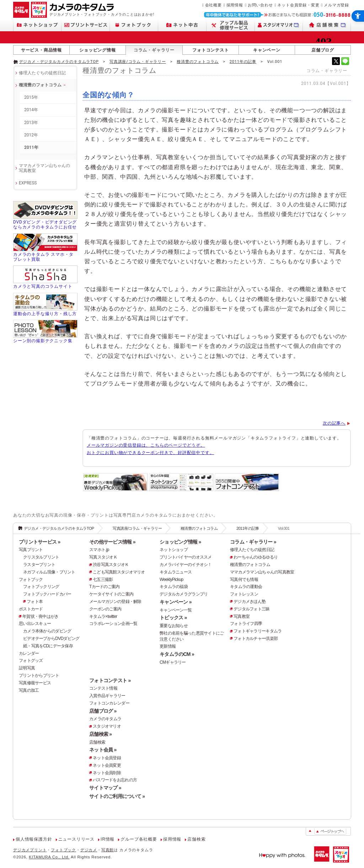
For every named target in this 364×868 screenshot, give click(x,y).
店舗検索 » (100, 734)
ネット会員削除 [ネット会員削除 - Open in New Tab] (107, 773)
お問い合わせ (260, 5)
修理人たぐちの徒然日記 (42, 73)
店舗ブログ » (103, 711)
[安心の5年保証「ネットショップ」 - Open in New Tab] (181, 490)
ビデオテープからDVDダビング (51, 638)
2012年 (31, 135)
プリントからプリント (39, 675)
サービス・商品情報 (41, 50)
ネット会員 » (103, 750)
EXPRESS (28, 183)
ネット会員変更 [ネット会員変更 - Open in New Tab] (107, 765)
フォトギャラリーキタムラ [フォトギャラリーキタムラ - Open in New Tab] (258, 631)
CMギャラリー (173, 662)
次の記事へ (334, 423)
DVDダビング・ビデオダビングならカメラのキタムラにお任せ (45, 225)
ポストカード (31, 609)
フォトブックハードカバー (47, 594)
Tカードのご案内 (105, 587)
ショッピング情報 (97, 50)
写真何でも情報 (244, 579)
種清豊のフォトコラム (198, 62)
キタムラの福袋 (174, 587)
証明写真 (27, 668)
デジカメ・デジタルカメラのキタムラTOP (59, 62)
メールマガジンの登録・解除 (115, 602)
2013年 (31, 123)
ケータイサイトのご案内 (111, 594)
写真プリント (31, 550)
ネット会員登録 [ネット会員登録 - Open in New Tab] (107, 758)
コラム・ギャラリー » (253, 542)
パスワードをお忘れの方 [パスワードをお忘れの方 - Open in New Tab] (115, 780)
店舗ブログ (323, 50)
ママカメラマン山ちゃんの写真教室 (262, 572)
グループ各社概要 (139, 839)
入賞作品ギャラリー (107, 696)
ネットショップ (174, 550)
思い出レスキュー (35, 624)
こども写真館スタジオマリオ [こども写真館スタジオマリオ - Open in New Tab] (119, 572)
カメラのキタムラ (105, 719)
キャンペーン (267, 50)
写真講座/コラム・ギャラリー (138, 62)
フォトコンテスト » (110, 680)
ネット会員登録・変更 (298, 5)
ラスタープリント (39, 565)
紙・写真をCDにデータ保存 (48, 646)
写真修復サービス (35, 683)
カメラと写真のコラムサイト (43, 286)
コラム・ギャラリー (154, 50)
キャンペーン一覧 (176, 610)
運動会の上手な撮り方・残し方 (45, 314)
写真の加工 (29, 690)
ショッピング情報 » (180, 542)
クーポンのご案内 (105, 609)
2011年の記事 (243, 62)
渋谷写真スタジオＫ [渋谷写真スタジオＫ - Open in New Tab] (111, 565)
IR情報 (108, 839)
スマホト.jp (99, 550)
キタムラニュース (176, 572)
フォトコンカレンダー (109, 703)
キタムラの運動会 (246, 587)
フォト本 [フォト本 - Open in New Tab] (35, 602)
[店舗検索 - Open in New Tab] (327, 25)
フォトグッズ (31, 661)
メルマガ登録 (336, 5)
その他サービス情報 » (112, 542)
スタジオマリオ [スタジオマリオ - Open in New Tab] (107, 726)
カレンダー (29, 653)
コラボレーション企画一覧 (113, 624)
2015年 (31, 97)
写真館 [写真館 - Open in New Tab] (108, 850)
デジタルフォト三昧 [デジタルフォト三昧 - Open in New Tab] (252, 609)
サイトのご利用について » (117, 796)
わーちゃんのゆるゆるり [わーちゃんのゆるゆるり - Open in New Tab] (256, 557)
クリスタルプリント (41, 557)
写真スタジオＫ (103, 557)
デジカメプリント (30, 850)
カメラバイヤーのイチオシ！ (186, 565)
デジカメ (89, 850)
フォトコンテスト (210, 50)
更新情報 (168, 646)
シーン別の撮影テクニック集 (43, 341)
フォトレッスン (244, 594)
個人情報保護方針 (34, 839)
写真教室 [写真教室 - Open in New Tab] (242, 616)
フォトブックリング (41, 587)
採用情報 (235, 5)
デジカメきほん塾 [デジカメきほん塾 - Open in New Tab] (250, 602)
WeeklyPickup (172, 579)
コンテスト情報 (103, 688)
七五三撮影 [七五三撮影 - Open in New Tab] (103, 579)
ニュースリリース (76, 839)
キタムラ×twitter (103, 616)
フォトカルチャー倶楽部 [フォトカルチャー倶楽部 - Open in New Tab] (256, 638)
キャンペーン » (176, 602)
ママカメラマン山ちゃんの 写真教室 (44, 168)
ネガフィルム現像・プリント (49, 572)
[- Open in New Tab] (336, 61)
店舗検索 (97, 742)
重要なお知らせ (174, 626)
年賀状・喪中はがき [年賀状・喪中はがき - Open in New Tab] (41, 616)
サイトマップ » (105, 788)
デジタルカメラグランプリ (184, 594)
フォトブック (31, 579)
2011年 (31, 147)
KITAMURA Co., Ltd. (49, 857)
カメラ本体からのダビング (47, 631)
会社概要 (213, 5)
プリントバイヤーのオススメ (186, 557)
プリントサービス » (39, 542)
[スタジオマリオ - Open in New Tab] (279, 25)
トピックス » (173, 618)
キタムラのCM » (177, 654)
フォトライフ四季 (246, 624)
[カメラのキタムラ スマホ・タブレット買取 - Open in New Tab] (45, 248)
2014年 (31, 110)
